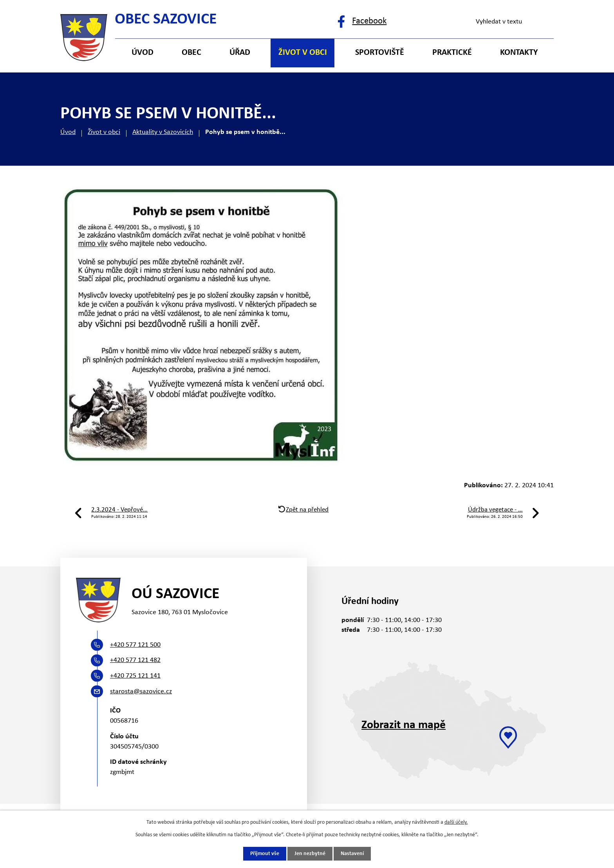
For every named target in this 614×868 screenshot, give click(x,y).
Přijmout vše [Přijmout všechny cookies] (265, 854)
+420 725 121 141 (135, 676)
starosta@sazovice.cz (141, 692)
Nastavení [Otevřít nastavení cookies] (352, 854)
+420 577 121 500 (135, 645)
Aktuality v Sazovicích (163, 132)
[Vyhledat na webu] (511, 22)
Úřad (240, 53)
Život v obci (104, 132)
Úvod (68, 132)
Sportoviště (380, 53)
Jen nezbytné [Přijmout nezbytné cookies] (310, 854)
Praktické (452, 53)
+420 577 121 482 (135, 660)
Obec (191, 53)
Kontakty (519, 53)
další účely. (456, 822)
